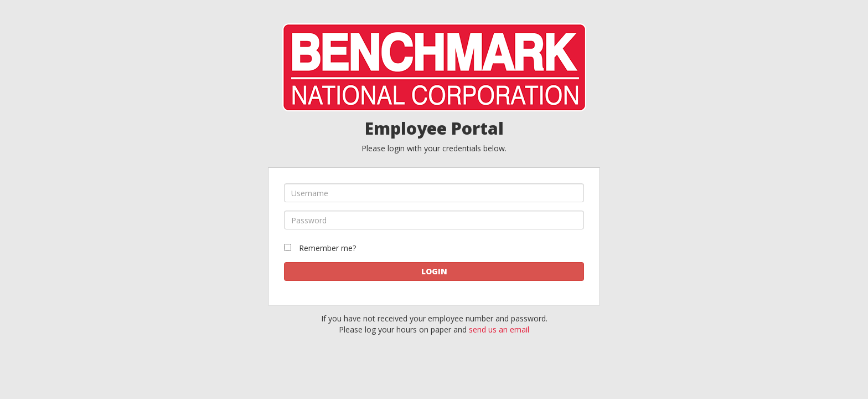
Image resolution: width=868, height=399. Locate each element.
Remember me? (327, 248)
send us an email (499, 329)
